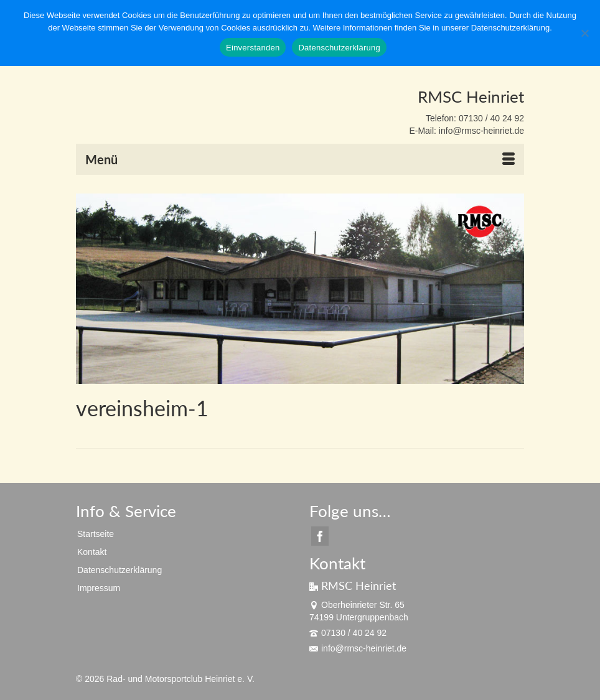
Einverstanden (253, 48)
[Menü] (300, 159)
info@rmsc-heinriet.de (358, 648)
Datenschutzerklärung (339, 48)
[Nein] (584, 33)
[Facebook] (320, 536)
